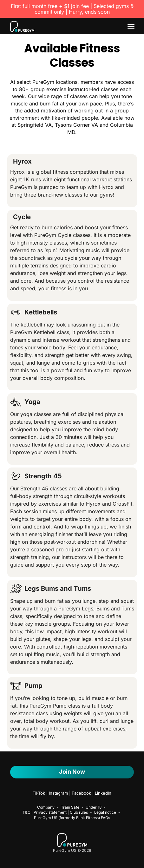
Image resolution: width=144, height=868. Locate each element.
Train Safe (70, 807)
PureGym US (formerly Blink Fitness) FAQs (72, 818)
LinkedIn (103, 793)
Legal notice (105, 812)
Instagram (58, 793)
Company (46, 807)
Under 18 (94, 807)
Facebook (81, 793)
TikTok (39, 793)
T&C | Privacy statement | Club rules (55, 812)
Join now (72, 772)
